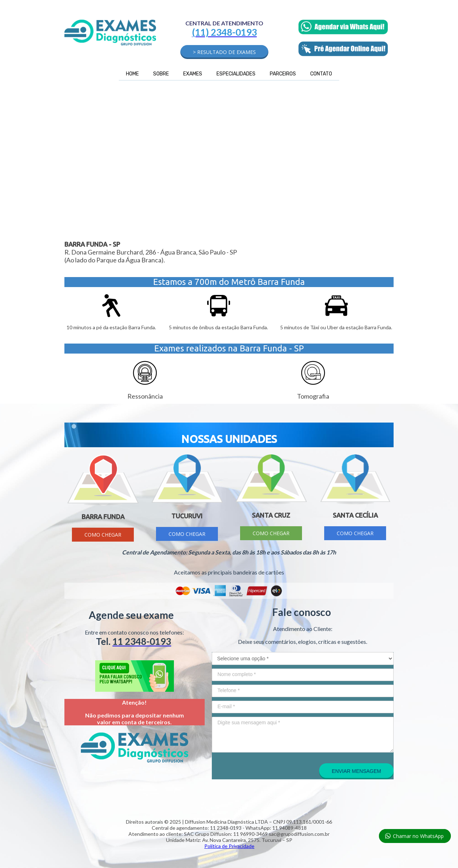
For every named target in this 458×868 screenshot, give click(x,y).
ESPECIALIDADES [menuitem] (236, 74)
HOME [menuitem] (132, 74)
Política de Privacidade (229, 846)
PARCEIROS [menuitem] (283, 74)
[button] (224, 52)
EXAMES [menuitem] (193, 74)
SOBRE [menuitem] (161, 74)
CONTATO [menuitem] (321, 74)
